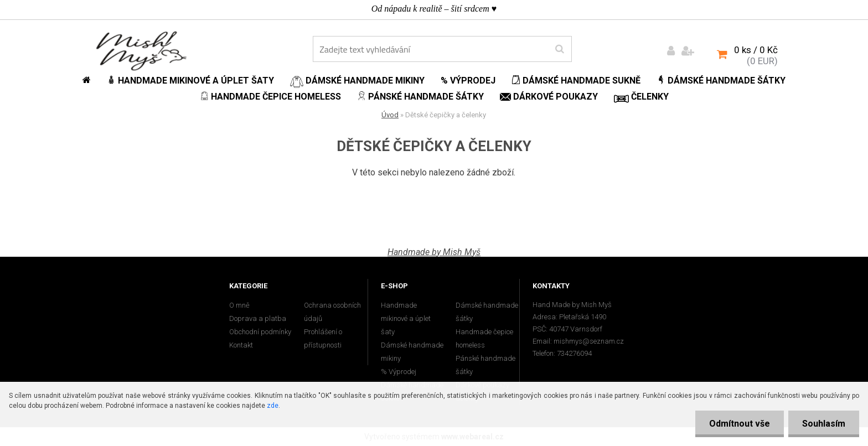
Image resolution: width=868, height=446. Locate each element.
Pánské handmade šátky (485, 365)
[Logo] (141, 50)
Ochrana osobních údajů (332, 312)
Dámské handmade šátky (487, 312)
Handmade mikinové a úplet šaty (406, 318)
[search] (559, 49)
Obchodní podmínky (260, 332)
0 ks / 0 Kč (756, 50)
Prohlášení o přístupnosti (323, 338)
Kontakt (241, 345)
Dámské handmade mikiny (412, 352)
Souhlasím (824, 424)
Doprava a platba (258, 318)
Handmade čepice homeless (484, 338)
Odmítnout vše (740, 424)
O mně (239, 305)
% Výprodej (399, 372)
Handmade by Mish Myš (434, 252)
